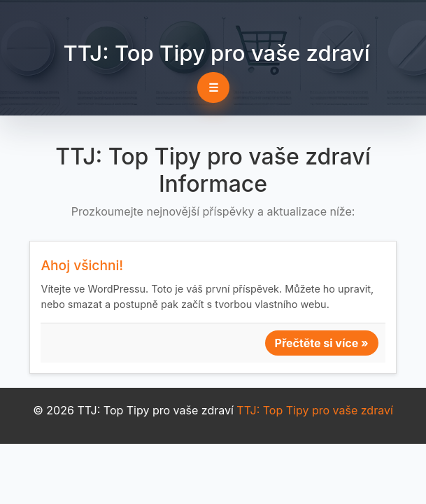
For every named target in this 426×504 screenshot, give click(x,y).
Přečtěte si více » (322, 343)
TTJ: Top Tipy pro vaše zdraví (216, 53)
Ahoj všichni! (82, 265)
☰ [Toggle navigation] (213, 87)
